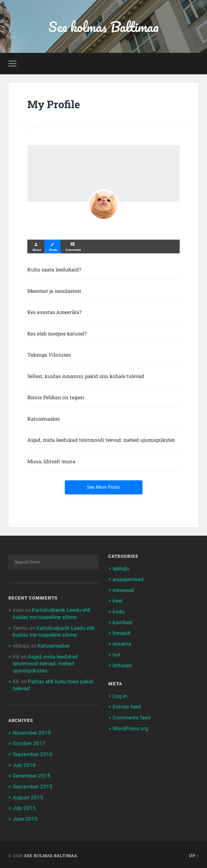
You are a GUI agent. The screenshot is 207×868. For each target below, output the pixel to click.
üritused (122, 664)
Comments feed (132, 716)
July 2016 (24, 764)
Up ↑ (194, 853)
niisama (122, 643)
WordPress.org (130, 727)
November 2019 (32, 732)
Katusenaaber (54, 645)
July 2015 (24, 806)
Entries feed (127, 705)
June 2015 (25, 817)
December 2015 (32, 774)
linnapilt (122, 633)
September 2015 (33, 785)
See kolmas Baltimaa (103, 27)
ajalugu (121, 569)
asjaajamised (128, 579)
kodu (119, 611)
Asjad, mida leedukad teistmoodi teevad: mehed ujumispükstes (45, 663)
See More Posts (103, 487)
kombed (122, 622)
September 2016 (33, 753)
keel (117, 601)
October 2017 (29, 742)
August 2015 (28, 795)
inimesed (123, 590)
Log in (120, 695)
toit (117, 654)
